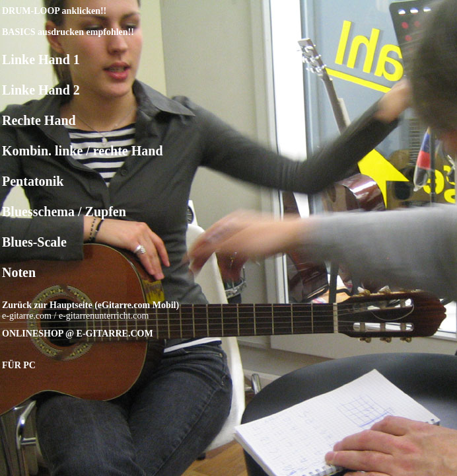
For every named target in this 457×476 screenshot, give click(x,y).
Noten (19, 272)
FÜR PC (19, 365)
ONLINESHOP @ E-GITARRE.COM (78, 334)
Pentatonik (33, 181)
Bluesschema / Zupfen (64, 212)
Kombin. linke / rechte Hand (83, 151)
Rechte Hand (39, 120)
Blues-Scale (34, 242)
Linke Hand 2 (41, 90)
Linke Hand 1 (41, 59)
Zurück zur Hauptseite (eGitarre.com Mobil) (90, 305)
